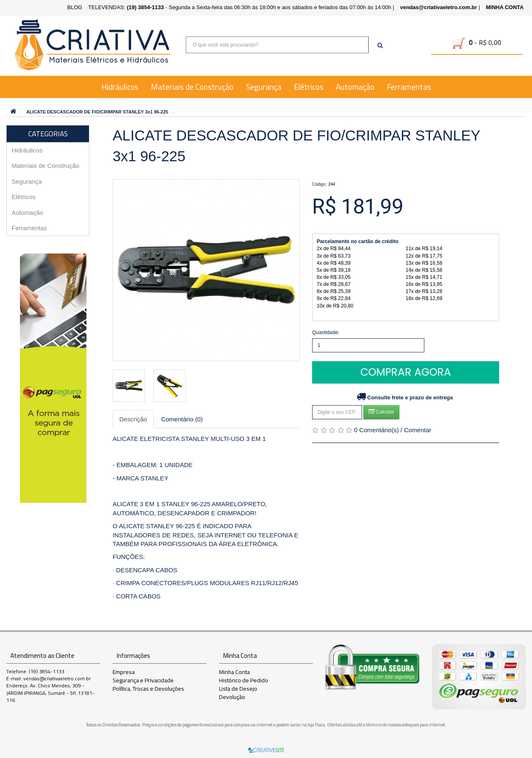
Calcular (381, 412)
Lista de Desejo (238, 689)
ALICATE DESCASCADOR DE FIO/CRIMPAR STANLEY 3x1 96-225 (97, 112)
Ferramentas (409, 87)
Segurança (264, 87)
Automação (355, 87)
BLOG (75, 7)
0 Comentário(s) (377, 430)
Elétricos (309, 87)
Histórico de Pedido (244, 680)
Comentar (418, 430)
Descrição (133, 419)
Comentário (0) (182, 419)
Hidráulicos (120, 87)
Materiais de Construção (192, 87)
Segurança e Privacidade (143, 680)
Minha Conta (234, 672)
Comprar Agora (406, 372)
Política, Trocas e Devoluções (148, 689)
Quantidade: (326, 332)
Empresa (124, 672)
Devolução (232, 697)
